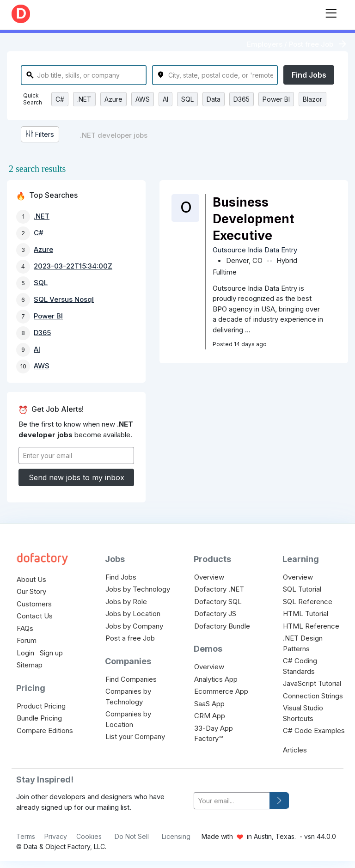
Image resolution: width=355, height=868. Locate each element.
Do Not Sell (132, 836)
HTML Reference (311, 626)
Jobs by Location (133, 614)
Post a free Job (130, 638)
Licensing (176, 836)
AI (165, 99)
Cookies (89, 836)
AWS (143, 99)
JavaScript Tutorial (312, 683)
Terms (26, 836)
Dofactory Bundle (222, 626)
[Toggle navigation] (331, 11)
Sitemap (30, 665)
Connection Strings (313, 696)
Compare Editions (45, 730)
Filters (40, 134)
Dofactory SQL (218, 602)
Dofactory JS (215, 614)
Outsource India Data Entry (255, 250)
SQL (187, 99)
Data (214, 99)
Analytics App (216, 679)
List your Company (135, 737)
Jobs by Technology (138, 589)
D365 (242, 99)
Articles (295, 750)
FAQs (25, 628)
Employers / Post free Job (290, 44)
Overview (209, 577)
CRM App (210, 716)
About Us (31, 579)
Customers (34, 604)
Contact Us (35, 616)
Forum (27, 640)
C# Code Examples (314, 730)
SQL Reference (308, 602)
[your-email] (232, 801)
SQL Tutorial (302, 589)
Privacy (56, 836)
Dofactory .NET (219, 589)
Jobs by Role (126, 602)
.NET (84, 99)
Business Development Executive (253, 219)
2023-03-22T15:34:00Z (73, 266)
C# (60, 99)
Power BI (276, 99)
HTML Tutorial (306, 614)
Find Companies (131, 679)
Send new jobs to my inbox (77, 477)
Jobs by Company (134, 626)
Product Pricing (41, 706)
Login (25, 653)
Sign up (51, 653)
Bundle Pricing (39, 718)
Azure (113, 99)
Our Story (31, 591)
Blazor (312, 99)
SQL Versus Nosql (64, 299)
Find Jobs (309, 75)
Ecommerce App (221, 691)
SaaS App (209, 704)
